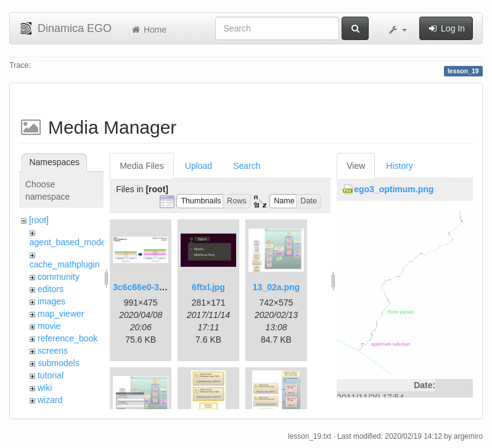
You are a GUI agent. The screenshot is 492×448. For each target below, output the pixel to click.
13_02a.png (276, 287)
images (51, 301)
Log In (446, 28)
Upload (199, 166)
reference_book (68, 338)
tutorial (51, 375)
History (400, 166)
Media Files (142, 166)
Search (247, 166)
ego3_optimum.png (394, 189)
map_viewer (61, 314)
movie (49, 326)
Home (148, 30)
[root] (39, 220)
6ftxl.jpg (208, 287)
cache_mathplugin (65, 264)
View (356, 166)
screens (53, 351)
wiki (45, 388)
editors (51, 289)
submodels (59, 363)
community (59, 277)
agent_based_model (69, 242)
